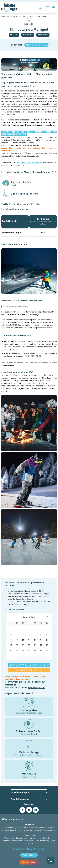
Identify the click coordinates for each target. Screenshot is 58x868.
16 (47, 640)
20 (29, 645)
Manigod (20, 17)
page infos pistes (36, 688)
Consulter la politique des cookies (29, 849)
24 (11, 650)
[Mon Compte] (41, 7)
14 (35, 640)
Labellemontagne (8, 17)
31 (11, 656)
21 (35, 645)
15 (41, 640)
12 (23, 640)
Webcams (14, 35)
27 (29, 650)
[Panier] (48, 7)
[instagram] (36, 810)
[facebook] (22, 810)
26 (23, 650)
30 (47, 650)
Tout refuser (29, 855)
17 (11, 645)
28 (35, 650)
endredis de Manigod (32, 162)
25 (17, 650)
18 (17, 645)
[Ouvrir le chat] (50, 860)
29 (41, 650)
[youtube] (29, 810)
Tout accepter (29, 862)
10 (11, 640)
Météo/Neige (28, 35)
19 (23, 645)
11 (17, 640)
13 (29, 640)
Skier (32, 17)
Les (20, 162)
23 (47, 645)
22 (41, 645)
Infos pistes (43, 35)
